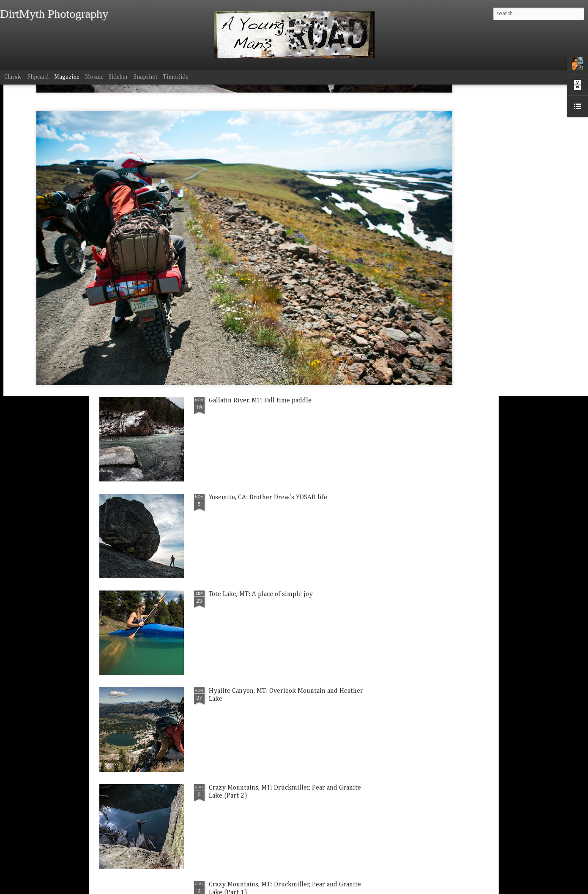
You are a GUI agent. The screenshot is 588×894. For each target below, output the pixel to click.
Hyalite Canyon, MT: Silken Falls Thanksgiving (443, 360)
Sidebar (118, 77)
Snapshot (145, 77)
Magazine (67, 77)
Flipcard (38, 77)
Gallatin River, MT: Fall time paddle (260, 401)
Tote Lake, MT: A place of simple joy (261, 594)
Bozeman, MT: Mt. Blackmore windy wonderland (140, 360)
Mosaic (94, 77)
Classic (13, 77)
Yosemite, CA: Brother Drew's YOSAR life (268, 498)
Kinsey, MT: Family (242, 352)
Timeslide (176, 77)
